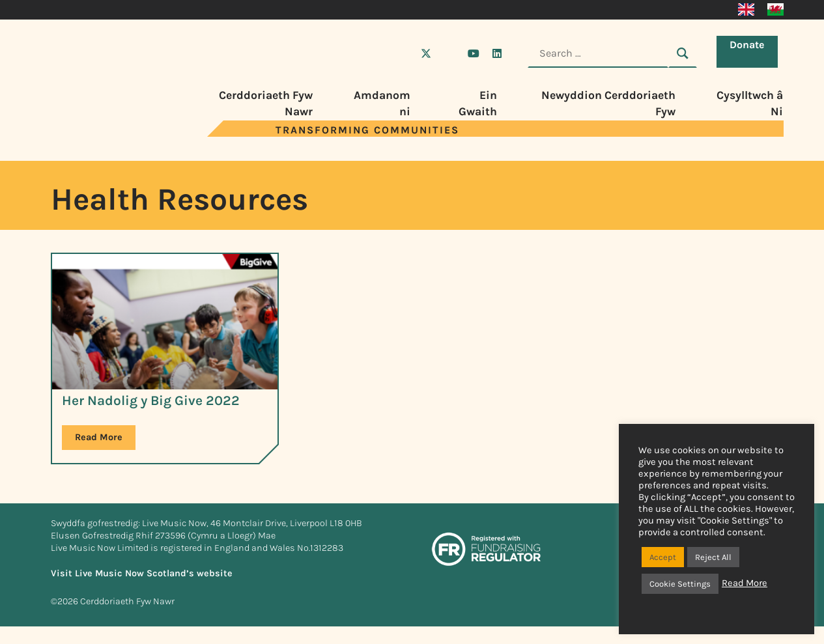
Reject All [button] (713, 557)
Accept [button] (663, 557)
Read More (745, 583)
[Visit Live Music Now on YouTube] (474, 53)
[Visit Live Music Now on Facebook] (403, 53)
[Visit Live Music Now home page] (90, 133)
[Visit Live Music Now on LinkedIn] (497, 53)
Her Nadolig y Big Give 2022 (151, 400)
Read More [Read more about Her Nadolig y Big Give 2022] (99, 437)
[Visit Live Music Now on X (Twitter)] (426, 53)
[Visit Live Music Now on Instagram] (449, 53)
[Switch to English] (746, 10)
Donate (750, 52)
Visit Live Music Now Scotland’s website (142, 573)
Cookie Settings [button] (680, 584)
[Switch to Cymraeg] (775, 10)
